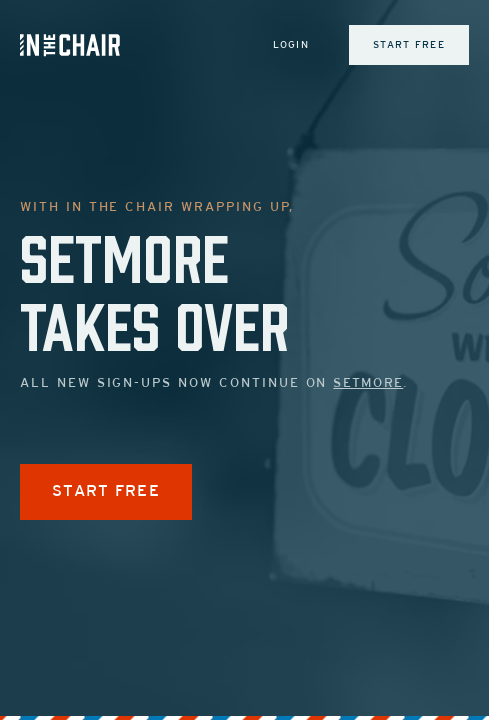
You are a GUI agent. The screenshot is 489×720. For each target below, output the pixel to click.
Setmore (368, 384)
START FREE (106, 491)
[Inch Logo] (70, 45)
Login (291, 45)
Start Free (409, 45)
